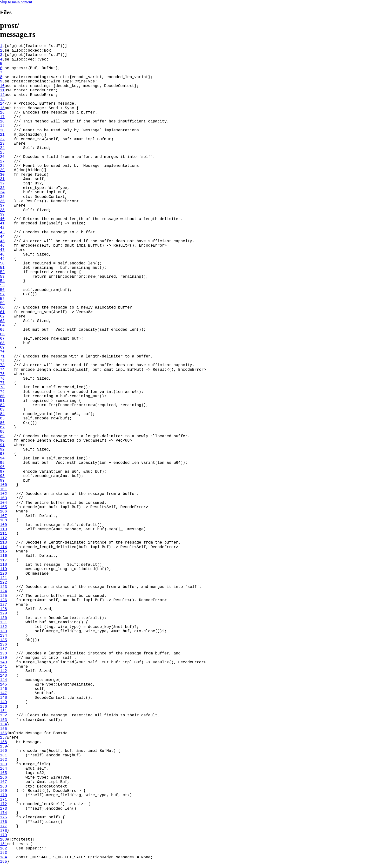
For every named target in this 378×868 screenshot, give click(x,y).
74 (2, 370)
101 (3, 489)
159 (3, 747)
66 (2, 334)
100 (3, 485)
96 (2, 467)
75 (2, 374)
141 (3, 667)
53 (2, 277)
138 (3, 653)
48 (2, 255)
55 (2, 285)
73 (2, 365)
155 (3, 729)
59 (2, 303)
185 (3, 862)
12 (2, 95)
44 (2, 237)
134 (3, 636)
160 (3, 751)
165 (3, 773)
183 (3, 853)
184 (3, 857)
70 (2, 352)
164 (3, 769)
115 (3, 552)
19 (2, 126)
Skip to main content (16, 2)
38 (2, 210)
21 (2, 135)
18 (2, 121)
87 (2, 427)
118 (3, 565)
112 (3, 538)
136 (3, 645)
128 (3, 609)
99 (2, 481)
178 (3, 831)
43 (2, 232)
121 (3, 578)
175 (3, 817)
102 (3, 494)
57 (2, 294)
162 (3, 760)
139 (3, 658)
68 (2, 343)
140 (3, 662)
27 (2, 161)
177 (3, 826)
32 (2, 183)
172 (3, 804)
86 (2, 423)
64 (2, 325)
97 (2, 472)
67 (2, 339)
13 (2, 99)
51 (2, 268)
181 (3, 844)
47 (2, 250)
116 (3, 556)
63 (2, 321)
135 (3, 640)
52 (2, 272)
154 (3, 724)
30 (2, 175)
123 (3, 587)
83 (2, 410)
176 (3, 822)
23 (2, 144)
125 (3, 596)
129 (3, 613)
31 (2, 179)
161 (3, 755)
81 (2, 401)
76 (2, 379)
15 (2, 108)
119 (3, 569)
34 (2, 192)
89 (2, 436)
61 (2, 312)
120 (3, 574)
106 (3, 511)
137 (3, 649)
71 (2, 357)
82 (2, 405)
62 (2, 316)
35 (2, 197)
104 (3, 503)
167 (3, 782)
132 (3, 627)
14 (2, 104)
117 (3, 560)
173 (3, 809)
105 (3, 507)
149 (3, 702)
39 (2, 215)
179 (3, 835)
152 (3, 715)
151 (3, 711)
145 (3, 685)
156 (3, 733)
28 (2, 166)
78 (2, 387)
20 (2, 130)
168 (3, 787)
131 (3, 622)
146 (3, 689)
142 (3, 671)
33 (2, 188)
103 (3, 498)
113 (3, 543)
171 (3, 800)
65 (2, 330)
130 (3, 618)
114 (3, 547)
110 (3, 529)
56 (2, 290)
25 (2, 153)
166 (3, 778)
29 (2, 170)
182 (3, 848)
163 (3, 764)
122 (3, 583)
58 (2, 299)
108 (3, 520)
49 (2, 259)
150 (3, 707)
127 (3, 605)
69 (2, 348)
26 (2, 157)
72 (2, 361)
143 (3, 676)
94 (2, 458)
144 (3, 680)
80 (2, 396)
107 (3, 516)
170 (3, 795)
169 (3, 791)
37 (2, 206)
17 (2, 117)
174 (3, 813)
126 (3, 600)
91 (2, 445)
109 (3, 525)
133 (3, 631)
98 (2, 476)
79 (2, 392)
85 (2, 418)
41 (2, 223)
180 (3, 840)
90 (2, 441)
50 (2, 263)
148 (3, 698)
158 (3, 742)
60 (2, 308)
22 (2, 139)
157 (3, 738)
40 (2, 219)
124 (3, 591)
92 (2, 450)
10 (2, 86)
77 (2, 383)
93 (2, 454)
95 (2, 463)
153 (3, 720)
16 (2, 113)
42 (2, 228)
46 (2, 246)
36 (2, 201)
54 (2, 281)
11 (2, 90)
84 (2, 414)
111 (3, 534)
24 (2, 148)
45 (2, 241)
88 (2, 432)
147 (3, 693)
